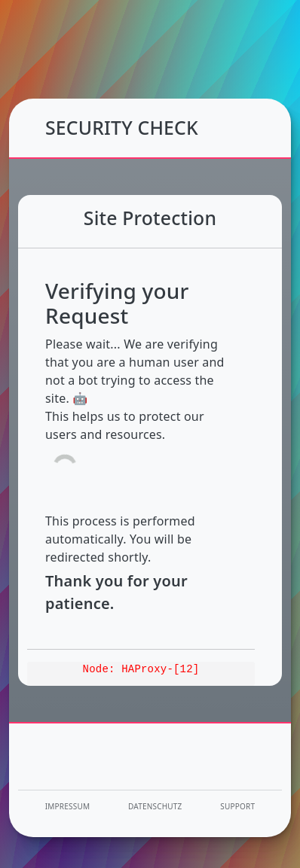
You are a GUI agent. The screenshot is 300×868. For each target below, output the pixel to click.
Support (237, 806)
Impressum (67, 806)
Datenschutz (155, 806)
